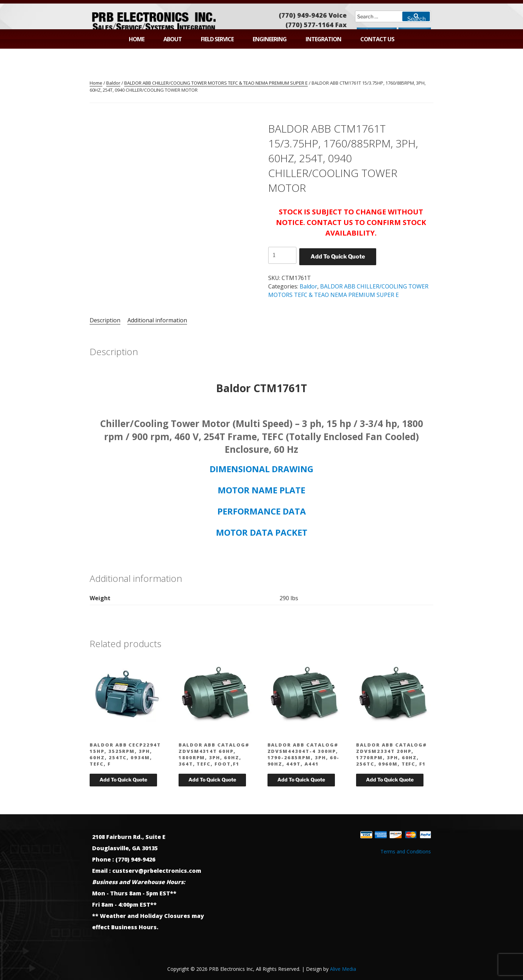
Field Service (217, 39)
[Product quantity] (282, 255)
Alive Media (343, 969)
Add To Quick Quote (338, 257)
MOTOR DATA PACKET (262, 532)
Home (137, 39)
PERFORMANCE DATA (262, 511)
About (173, 39)
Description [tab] (105, 320)
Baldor (113, 83)
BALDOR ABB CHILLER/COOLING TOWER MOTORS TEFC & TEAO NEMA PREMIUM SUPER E (216, 83)
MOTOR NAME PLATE (261, 490)
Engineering (270, 39)
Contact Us (377, 39)
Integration (323, 39)
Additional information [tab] (157, 320)
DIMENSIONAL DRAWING (261, 469)
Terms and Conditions (406, 851)
